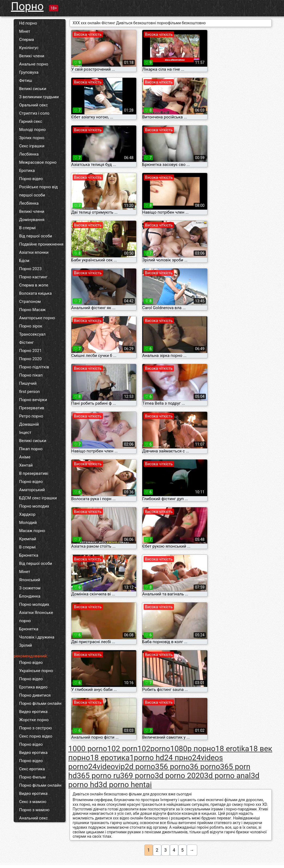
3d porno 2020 (180, 776)
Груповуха (29, 72)
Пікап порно (31, 449)
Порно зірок (31, 326)
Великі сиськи (33, 89)
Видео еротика (33, 712)
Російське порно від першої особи (39, 191)
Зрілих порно (32, 138)
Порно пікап (31, 375)
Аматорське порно (37, 318)
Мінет (25, 31)
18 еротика (110, 758)
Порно (27, 6)
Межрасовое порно (38, 162)
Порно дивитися (35, 695)
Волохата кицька (35, 293)
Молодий (28, 523)
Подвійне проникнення (41, 244)
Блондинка (30, 596)
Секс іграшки (32, 146)
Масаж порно (32, 531)
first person (29, 392)
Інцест (25, 432)
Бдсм (24, 261)
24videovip (106, 767)
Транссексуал (32, 334)
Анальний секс (33, 818)
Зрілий (26, 645)
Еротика (27, 171)
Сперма (26, 40)
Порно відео (31, 179)
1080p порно (193, 749)
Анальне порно (34, 64)
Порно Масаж (32, 310)
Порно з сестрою (35, 728)
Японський (30, 580)
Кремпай (28, 539)
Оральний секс (33, 105)
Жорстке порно (34, 720)
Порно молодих (34, 506)
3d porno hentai (125, 785)
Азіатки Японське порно (36, 617)
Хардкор (27, 514)
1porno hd (147, 758)
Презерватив (32, 408)
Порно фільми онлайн (40, 703)
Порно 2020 (30, 359)
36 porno (205, 767)
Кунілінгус (29, 48)
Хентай (26, 465)
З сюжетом (30, 588)
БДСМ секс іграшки (38, 498)
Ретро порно (31, 416)
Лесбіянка (29, 154)
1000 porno (88, 749)
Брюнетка (29, 555)
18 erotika (232, 749)
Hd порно (28, 23)
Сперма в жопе (34, 285)
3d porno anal (228, 776)
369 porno (137, 776)
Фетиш (26, 80)
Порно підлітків (34, 367)
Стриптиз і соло (34, 113)
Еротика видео (33, 687)
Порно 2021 (30, 351)
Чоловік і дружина (37, 637)
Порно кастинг (33, 277)
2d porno (140, 767)
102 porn (122, 749)
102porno (154, 749)
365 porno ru (98, 776)
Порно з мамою (34, 810)
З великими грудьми (39, 97)
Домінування (32, 220)
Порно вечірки (33, 400)
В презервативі (34, 473)
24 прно (178, 758)
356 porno (172, 767)
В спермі (27, 228)
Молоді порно (32, 130)
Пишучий (28, 383)
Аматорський (32, 490)
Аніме (25, 457)
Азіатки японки (34, 252)
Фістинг (26, 342)
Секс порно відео (36, 736)
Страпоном (30, 302)
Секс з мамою (33, 802)
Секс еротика (32, 769)
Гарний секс (31, 121)
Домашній (29, 424)
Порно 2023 (30, 269)
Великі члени (32, 56)
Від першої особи (36, 236)
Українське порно (36, 671)
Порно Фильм (32, 777)
